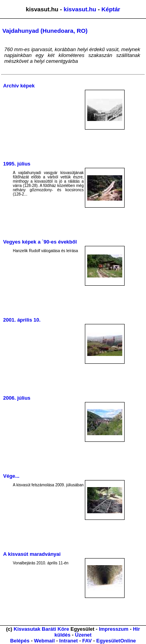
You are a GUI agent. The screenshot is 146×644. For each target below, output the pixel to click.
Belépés (20, 641)
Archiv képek (19, 86)
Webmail (44, 641)
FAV (87, 641)
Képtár (111, 9)
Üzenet (84, 635)
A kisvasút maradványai (32, 554)
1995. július (17, 164)
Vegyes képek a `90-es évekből (40, 242)
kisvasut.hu (80, 9)
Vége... (11, 476)
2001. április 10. (22, 320)
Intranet (69, 641)
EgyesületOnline (116, 641)
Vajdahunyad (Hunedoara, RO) (45, 31)
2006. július (17, 398)
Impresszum (114, 629)
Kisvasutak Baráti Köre (41, 629)
